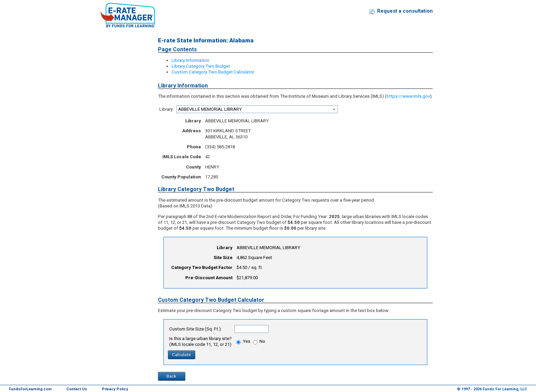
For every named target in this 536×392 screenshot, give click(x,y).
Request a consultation (405, 11)
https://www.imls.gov (408, 96)
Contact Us (77, 389)
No (259, 341)
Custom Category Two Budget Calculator (213, 72)
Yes (243, 341)
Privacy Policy (115, 389)
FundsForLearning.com (30, 389)
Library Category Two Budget (201, 66)
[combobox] (257, 109)
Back (171, 376)
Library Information (190, 60)
